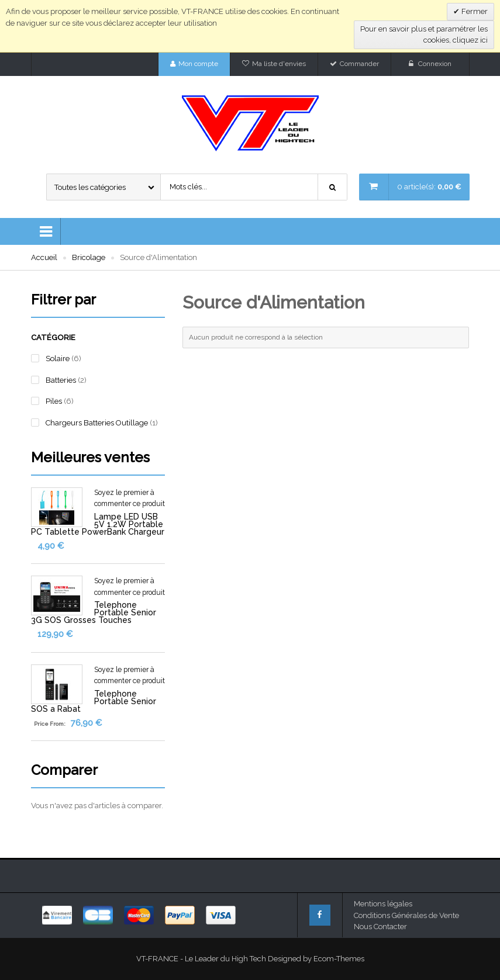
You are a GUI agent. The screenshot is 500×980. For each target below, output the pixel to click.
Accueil (44, 257)
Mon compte (198, 64)
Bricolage (89, 257)
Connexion (435, 64)
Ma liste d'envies (279, 64)
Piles (54, 401)
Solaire (58, 359)
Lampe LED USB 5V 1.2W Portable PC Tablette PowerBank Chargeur (98, 524)
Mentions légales (383, 904)
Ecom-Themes (339, 959)
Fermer (474, 11)
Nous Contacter (380, 927)
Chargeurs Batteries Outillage (97, 423)
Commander (359, 64)
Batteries (61, 380)
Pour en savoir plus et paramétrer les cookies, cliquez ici (424, 35)
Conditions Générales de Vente (406, 915)
